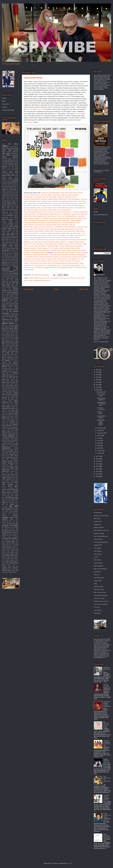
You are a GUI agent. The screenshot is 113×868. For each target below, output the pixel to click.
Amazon (30, 109)
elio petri (5, 264)
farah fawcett (5, 272)
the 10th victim (11, 524)
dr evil (9, 252)
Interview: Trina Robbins (36, 231)
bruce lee (9, 197)
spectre (10, 501)
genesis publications (12, 287)
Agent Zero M (42, 216)
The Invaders (53, 210)
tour (17, 542)
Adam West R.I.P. (62, 242)
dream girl (4, 256)
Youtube (4, 107)
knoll (9, 354)
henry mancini (14, 305)
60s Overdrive (78, 244)
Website (4, 98)
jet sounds (4, 336)
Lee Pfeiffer (6, 155)
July (99, 438)
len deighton (6, 360)
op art (13, 426)
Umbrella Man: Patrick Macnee (57, 259)
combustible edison (7, 217)
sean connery (8, 484)
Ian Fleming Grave (65, 257)
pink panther (10, 450)
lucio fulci (16, 371)
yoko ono (5, 569)
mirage (10, 401)
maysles (7, 390)
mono (83, 278)
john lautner (5, 340)
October (100, 430)
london (78, 278)
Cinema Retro (14, 148)
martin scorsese (6, 384)
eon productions (14, 265)
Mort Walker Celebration (62, 220)
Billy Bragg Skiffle (39, 238)
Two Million (62, 235)
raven (8, 460)
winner (13, 566)
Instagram (29, 122)
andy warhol (14, 168)
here (56, 114)
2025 (97, 372)
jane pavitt (11, 327)
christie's (16, 211)
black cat (16, 188)
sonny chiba (10, 496)
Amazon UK (40, 109)
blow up (9, 189)
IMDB (4, 101)
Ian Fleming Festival (59, 263)
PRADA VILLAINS (106, 685)
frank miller (5, 280)
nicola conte (15, 419)
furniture (4, 286)
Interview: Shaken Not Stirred (50, 233)
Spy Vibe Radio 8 (70, 227)
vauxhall (12, 550)
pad (9, 432)
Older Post (84, 289)
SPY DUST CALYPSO (101, 409)
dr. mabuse (5, 255)
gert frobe (4, 294)
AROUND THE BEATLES (101, 399)
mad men (9, 373)
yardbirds (4, 568)
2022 (97, 380)
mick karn (8, 396)
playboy (11, 451)
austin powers (13, 177)
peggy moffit (9, 439)
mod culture (14, 402)
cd (52, 278)
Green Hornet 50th (51, 255)
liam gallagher (13, 362)
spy (3, 504)
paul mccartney (10, 437)
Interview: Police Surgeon (39, 248)
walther (8, 559)
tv (15, 543)
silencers (4, 494)
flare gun (16, 277)
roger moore (6, 478)
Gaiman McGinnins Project (49, 257)
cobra (17, 214)
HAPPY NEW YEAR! (101, 395)
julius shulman (5, 347)
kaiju (11, 348)
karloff (9, 350)
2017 (97, 456)
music (26, 280)
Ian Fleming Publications (101, 542)
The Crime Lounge (99, 598)
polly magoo (6, 453)
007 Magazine (98, 513)
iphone (4, 317)
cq (14, 224)
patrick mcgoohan (8, 435)
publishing (10, 457)
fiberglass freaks (6, 275)
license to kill (6, 364)
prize (12, 456)
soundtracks (37, 280)
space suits (5, 501)
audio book (10, 175)
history (16, 307)
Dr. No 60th (44, 218)
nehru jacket (10, 416)
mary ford (13, 384)
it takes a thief (10, 317)
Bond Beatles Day (39, 197)
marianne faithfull (9, 381)
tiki (17, 538)
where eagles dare (7, 562)
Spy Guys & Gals (99, 589)
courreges (10, 224)
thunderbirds (13, 538)
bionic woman (9, 188)
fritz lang (15, 283)
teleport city (12, 521)
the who (14, 535)
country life (5, 224)
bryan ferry (5, 199)
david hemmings (11, 236)
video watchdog (10, 554)
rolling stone (15, 478)
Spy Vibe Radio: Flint (49, 208)
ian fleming (14, 311)
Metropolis (15, 155)
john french (15, 339)
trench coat (5, 543)
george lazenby (13, 291)
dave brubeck (6, 232)
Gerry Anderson (98, 539)
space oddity (8, 499)
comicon (4, 221)
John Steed (6, 154)
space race (15, 499)
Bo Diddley (70, 235)
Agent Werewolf (55, 229)
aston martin (14, 172)
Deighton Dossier (99, 527)
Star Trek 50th (63, 255)
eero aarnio (12, 261)
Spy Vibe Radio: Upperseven (51, 195)
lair (3, 357)
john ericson (8, 339)
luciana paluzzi (10, 371)
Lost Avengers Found (72, 253)
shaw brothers (7, 491)
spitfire (16, 503)
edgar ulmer (8, 259)
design (4, 245)
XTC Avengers (53, 248)
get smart (15, 294)
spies (4, 502)
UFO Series (97, 613)
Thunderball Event (35, 220)
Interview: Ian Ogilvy (39, 205)
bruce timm (15, 197)
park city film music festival (12, 433)
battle (9, 183)
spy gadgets (10, 504)
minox (16, 399)
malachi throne (6, 374)
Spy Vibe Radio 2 (41, 246)
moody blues (15, 407)
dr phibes (9, 253)
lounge (4, 371)
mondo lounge (6, 405)
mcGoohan (11, 390)
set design (12, 489)
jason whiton (14, 328)
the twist (9, 535)
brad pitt (4, 194)
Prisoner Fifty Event (52, 223)
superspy (4, 516)
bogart (10, 191)
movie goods (11, 410)
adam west (7, 162)
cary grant (10, 205)
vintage (7, 555)
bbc (12, 183)
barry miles (11, 182)
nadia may (5, 415)
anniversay (15, 169)
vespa (8, 551)
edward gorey (15, 259)
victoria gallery (10, 552)
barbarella (15, 180)
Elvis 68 (49, 238)
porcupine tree (6, 454)
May (99, 443)
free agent (9, 283)
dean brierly (12, 241)
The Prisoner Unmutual (100, 604)
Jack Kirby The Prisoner (61, 238)
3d (9, 146)
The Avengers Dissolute (101, 595)
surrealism (15, 516)
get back (10, 294)
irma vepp (8, 317)
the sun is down (11, 534)
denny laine (15, 242)
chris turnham (9, 211)
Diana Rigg (7, 150)
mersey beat (15, 391)
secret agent (13, 486)
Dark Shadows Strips (33, 208)
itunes (11, 320)
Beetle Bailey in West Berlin (58, 199)
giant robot (5, 296)
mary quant (9, 385)
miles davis (11, 399)
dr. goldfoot (15, 253)
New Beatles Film (74, 259)
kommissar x (15, 354)
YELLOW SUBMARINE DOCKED (107, 742)
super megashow (13, 514)
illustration (5, 313)
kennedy (13, 351)
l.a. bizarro (15, 356)
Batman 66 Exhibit (39, 223)
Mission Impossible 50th (35, 255)
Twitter (107, 170)
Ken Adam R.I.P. (41, 265)
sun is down (9, 513)
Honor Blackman (12, 152)
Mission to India (47, 220)
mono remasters (14, 405)
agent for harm (13, 163)
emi (17, 264)
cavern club (14, 208)
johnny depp (8, 344)
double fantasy (14, 250)
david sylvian (8, 238)
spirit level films (10, 503)
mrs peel (15, 411)
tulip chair (11, 543)
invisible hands (8, 315)
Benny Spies (73, 201)
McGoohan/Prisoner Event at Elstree (40, 212)
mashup (16, 385)
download (4, 252)
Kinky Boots (14, 154)
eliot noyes (10, 264)
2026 (97, 370)
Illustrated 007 (98, 545)
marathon (12, 379)
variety (8, 550)
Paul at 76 (73, 208)
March (99, 448)
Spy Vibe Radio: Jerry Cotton (37, 210)
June (99, 441)
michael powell (10, 394)
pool (11, 453)
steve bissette (14, 510)
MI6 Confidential (99, 566)
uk (49, 280)
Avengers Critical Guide (49, 201)
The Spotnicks (63, 201)
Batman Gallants (50, 242)
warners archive (14, 559)
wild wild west (14, 563)
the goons (5, 529)
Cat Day (55, 203)
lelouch (16, 359)
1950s (31, 278)
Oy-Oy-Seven (54, 218)
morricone (11, 408)
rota (11, 479)
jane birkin (15, 325)
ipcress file (15, 315)
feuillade (16, 273)
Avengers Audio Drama (53, 225)
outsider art (10, 430)
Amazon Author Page (8, 110)
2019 (97, 387)
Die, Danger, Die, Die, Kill (101, 530)
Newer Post (29, 289)
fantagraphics (6, 270)
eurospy (16, 267)
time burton (12, 540)
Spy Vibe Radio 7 (76, 233)
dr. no (11, 255)
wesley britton (14, 560)
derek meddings (14, 244)
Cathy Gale (5, 148)
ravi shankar (14, 460)
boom (14, 191)
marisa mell (15, 382)
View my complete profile (101, 342)
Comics (71, 265)
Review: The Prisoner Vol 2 (39, 240)
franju (17, 278)
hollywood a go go (8, 308)
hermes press (7, 307)
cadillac (7, 202)
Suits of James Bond (100, 592)
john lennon (6, 342)
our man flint (11, 429)
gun (12, 302)
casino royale (6, 206)
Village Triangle (74, 242)
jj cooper (16, 336)
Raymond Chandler (7, 159)
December (101, 392)
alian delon (12, 166)
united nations (5, 547)
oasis (17, 421)
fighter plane (13, 275)
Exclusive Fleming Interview (40, 250)
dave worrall (11, 233)
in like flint (12, 313)
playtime (16, 451)
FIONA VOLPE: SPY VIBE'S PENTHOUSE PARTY (107, 817)
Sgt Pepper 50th (51, 244)
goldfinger (5, 300)
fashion (11, 272)
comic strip (9, 219)
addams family (14, 162)
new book (79, 114)
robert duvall (9, 473)
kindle (7, 353)
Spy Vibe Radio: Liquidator (55, 197)
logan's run (12, 367)
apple (17, 171)
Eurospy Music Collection (39, 199)
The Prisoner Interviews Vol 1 (63, 212)
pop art (16, 453)
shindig (16, 492)
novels (12, 421)
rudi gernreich (14, 481)
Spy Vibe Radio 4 (37, 242)
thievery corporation (13, 537)
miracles (4, 401)
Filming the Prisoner (32, 257)
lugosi (3, 373)
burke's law (9, 200)
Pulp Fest (97, 575)
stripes (4, 513)
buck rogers (14, 199)
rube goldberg (6, 481)
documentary (6, 250)
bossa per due (15, 193)
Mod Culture (97, 572)
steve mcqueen (14, 511)
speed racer (15, 501)
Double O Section (99, 533)
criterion (11, 227)
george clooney (7, 289)
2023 (97, 377)
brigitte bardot (6, 195)
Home (56, 289)
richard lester (14, 468)
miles (6, 399)
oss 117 (9, 427)
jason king (5, 328)
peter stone (9, 446)
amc (9, 168)
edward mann (6, 261)
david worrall (15, 238)
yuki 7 (7, 572)
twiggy (4, 545)
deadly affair (5, 241)
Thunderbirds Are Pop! (38, 253)
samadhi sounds (10, 483)
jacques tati (10, 321)
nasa (3, 416)
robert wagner (11, 474)
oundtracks (5, 429)
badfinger (11, 179)
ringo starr (6, 471)
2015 (97, 461)
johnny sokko (6, 345)
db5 (3, 239)
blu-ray (14, 189)
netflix (16, 416)
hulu (3, 312)
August (100, 435)
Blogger (70, 863)
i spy (7, 311)
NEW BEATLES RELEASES (107, 836)
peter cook (11, 443)
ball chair (9, 180)
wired (17, 566)
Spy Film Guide (59, 253)
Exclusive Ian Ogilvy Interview (61, 261)
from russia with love (10, 284)
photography (6, 448)
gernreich (4, 293)
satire (16, 482)
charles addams (10, 209)
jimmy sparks (10, 336)
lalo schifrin (8, 357)
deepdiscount (9, 242)
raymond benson (7, 462)
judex (16, 345)
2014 (97, 464)
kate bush (13, 350)
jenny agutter (6, 333)
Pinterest (99, 172)
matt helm (8, 387)
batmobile (5, 183)
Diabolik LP (69, 197)
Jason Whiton (100, 275)
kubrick (4, 356)
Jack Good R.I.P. (34, 233)
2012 (97, 469)
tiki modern (5, 540)
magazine (15, 373)
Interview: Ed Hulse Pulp (36, 225)
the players (10, 531)
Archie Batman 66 (63, 208)
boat (7, 191)
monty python (6, 407)
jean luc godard (11, 330)
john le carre (14, 340)
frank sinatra (14, 280)
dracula (16, 255)
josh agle (12, 345)
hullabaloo (15, 310)
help (8, 305)
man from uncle (8, 376)
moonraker (5, 408)
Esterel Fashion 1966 (43, 261)
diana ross (12, 247)
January (100, 453)
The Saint (97, 607)
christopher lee (7, 212)
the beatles (14, 526)
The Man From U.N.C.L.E (101, 601)
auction (4, 175)
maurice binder (11, 388)
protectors (5, 457)
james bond (8, 323)
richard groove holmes (12, 466)
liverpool (4, 367)
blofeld (4, 189)
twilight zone (10, 545)
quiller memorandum (12, 459)
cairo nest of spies (14, 202)
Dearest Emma (35, 195)
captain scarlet (11, 203)
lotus (10, 370)
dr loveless (14, 252)
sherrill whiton (10, 492)
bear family (5, 185)
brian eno (15, 194)
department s (6, 244)
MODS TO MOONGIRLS (107, 669)
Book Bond (97, 519)
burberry (4, 200)
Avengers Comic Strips (58, 250)
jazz (66, 278)
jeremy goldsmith (6, 334)
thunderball (5, 538)
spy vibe (45, 280)
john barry (71, 278)
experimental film (10, 268)
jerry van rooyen (14, 334)
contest (11, 221)
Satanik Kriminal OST (65, 244)
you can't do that (12, 569)
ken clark (8, 351)
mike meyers (11, 398)
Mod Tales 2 (42, 259)
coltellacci (16, 216)
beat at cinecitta (12, 185)
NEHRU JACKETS (106, 760)
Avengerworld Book (50, 267)
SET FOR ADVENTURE (101, 215)
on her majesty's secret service (10, 425)
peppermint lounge (6, 440)
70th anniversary (14, 146)
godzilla (11, 299)
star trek (8, 510)
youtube (13, 571)
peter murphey (10, 445)
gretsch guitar (6, 302)
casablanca (15, 205)
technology (5, 521)
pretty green (6, 456)
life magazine (14, 364)
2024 (97, 375)
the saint (13, 532)
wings (9, 566)
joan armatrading (6, 337)
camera (4, 203)
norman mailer (6, 421)
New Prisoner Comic (54, 216)
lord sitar (9, 368)
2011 (97, 471)
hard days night (10, 303)
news (30, 280)
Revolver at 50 (77, 257)
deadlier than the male (12, 239)
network (4, 418)
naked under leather (13, 415)
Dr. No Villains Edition (70, 216)
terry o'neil (15, 522)
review (11, 465)
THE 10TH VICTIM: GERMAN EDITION (106, 798)
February (100, 451)
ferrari (11, 273)
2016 (97, 459)
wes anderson (6, 560)
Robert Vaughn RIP (73, 250)
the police (16, 531)
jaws (3, 330)
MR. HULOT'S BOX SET (106, 724)
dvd (15, 256)
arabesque (5, 172)
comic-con (15, 219)
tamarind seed (14, 519)
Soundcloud (5, 104)
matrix (3, 387)
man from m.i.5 (14, 374)
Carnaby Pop (79, 235)
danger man (11, 228)
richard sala (6, 469)
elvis (14, 264)
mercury (10, 391)
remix (17, 463)
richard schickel (14, 470)
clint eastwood (10, 214)
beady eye (16, 183)
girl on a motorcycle (12, 297)
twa (17, 543)
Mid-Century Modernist (100, 569)
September (101, 433)
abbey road (12, 160)
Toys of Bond (98, 610)
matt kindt (13, 387)
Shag (95, 584)
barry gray (5, 182)
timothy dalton (11, 541)
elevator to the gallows (13, 262)
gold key (16, 299)
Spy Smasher (76, 214)
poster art (13, 454)
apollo (11, 171)
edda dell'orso (9, 258)
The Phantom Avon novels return (41, 263)
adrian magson (5, 163)
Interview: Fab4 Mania (36, 214)
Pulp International (99, 578)
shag (17, 489)
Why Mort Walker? (74, 199)
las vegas (8, 359)
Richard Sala (98, 581)
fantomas (15, 270)
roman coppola (6, 479)
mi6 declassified (7, 393)
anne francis (6, 169)
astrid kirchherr (6, 174)
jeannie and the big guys (12, 331)
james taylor (9, 325)
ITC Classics (97, 548)
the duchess (15, 527)
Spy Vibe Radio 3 (39, 244)
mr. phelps (9, 411)
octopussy (12, 423)
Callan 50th (65, 233)
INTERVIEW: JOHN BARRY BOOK (101, 422)
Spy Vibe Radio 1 (54, 246)
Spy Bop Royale (98, 587)
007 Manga (38, 267)
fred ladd (11, 281)
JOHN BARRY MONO (101, 417)
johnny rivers (15, 344)
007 (10, 144)
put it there (16, 457)
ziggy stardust (13, 572)
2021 (97, 382)
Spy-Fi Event (42, 235)
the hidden (12, 529)
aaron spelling (5, 160)
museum (11, 413)
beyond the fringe (11, 186)
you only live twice (10, 570)
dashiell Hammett (13, 230)
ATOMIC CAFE (100, 413)
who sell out (7, 563)
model (4, 404)
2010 (97, 474)
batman (16, 182)
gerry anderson (13, 293)
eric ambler (6, 267)
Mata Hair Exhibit (67, 229)
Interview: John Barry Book (50, 193)
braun (8, 194)
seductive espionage (8, 488)
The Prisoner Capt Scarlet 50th (65, 231)
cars (5, 204)
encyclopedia (5, 266)
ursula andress (6, 548)
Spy (83, 214)
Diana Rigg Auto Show (65, 267)
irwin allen (14, 317)
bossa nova (8, 193)
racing (4, 460)
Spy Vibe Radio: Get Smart (68, 203)
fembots (7, 273)
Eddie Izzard (49, 231)
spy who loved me (8, 508)
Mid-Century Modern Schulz (39, 229)
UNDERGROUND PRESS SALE (101, 404)
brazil (11, 194)
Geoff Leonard (59, 278)
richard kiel (5, 468)
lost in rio (13, 368)
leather (12, 359)
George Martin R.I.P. (54, 265)
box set (48, 278)
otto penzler (15, 427)
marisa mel (8, 382)
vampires (14, 548)
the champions (6, 527)
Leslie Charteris (98, 563)
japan (16, 327)
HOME (96, 212)
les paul (13, 361)
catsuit (8, 208)
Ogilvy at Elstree (67, 195)
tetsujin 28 (4, 524)
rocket (9, 476)
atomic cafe (15, 174)
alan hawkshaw (9, 165)
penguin (16, 439)
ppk (17, 454)
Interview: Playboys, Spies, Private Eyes (40, 227)
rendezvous (5, 465)
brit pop (12, 195)
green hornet (14, 300)
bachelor (4, 179)
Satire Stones (33, 203)
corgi (17, 221)
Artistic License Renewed (101, 516)
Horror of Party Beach (54, 205)
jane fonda (5, 327)
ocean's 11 (5, 423)
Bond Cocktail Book (51, 214)
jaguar (16, 321)
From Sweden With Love (101, 536)
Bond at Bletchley (65, 214)
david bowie (10, 234)
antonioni (4, 171)
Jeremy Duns (98, 554)
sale (3, 482)
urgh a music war (14, 547)
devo (7, 247)
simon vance (11, 494)
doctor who (15, 248)
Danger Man (97, 524)
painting (13, 432)
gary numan (11, 286)
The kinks (15, 159)
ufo (15, 545)
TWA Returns (59, 227)
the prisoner (6, 532)
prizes (16, 456)
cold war (10, 215)
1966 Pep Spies (64, 248)
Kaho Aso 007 (52, 235)
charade (4, 209)
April (99, 446)
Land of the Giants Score (69, 193)
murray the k (5, 413)
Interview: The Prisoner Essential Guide (63, 240)
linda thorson (6, 365)
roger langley (14, 476)
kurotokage (9, 356)
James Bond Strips (67, 246)
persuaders (7, 442)
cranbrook (11, 225)
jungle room (12, 347)
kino (12, 353)
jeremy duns (14, 333)
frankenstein (5, 281)
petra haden (15, 446)
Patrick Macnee (10, 157)
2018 (97, 390)
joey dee (13, 337)
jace (14, 320)
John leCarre (98, 560)
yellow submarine (13, 568)
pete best (13, 442)
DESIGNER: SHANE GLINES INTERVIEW (107, 704)
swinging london (8, 517)
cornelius (4, 222)
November (101, 428)
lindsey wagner (14, 365)
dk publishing (8, 249)
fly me (4, 278)
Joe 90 (96, 557)
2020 (97, 385)
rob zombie (12, 471)
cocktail (4, 215)
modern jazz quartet (12, 404)
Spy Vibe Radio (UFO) (67, 218)
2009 (97, 476)
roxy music (15, 479)
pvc (3, 459)
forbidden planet (10, 278)
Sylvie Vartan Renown (70, 205)
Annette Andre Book (45, 203)
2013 (97, 466)
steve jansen (5, 511)
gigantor (12, 296)
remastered (11, 463)
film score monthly (9, 277)
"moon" (4, 144)
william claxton (6, 565)
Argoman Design (73, 263)
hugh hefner (9, 310)
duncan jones (11, 256)
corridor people (13, 222)
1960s (36, 278)
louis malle (15, 370)
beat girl (42, 278)
